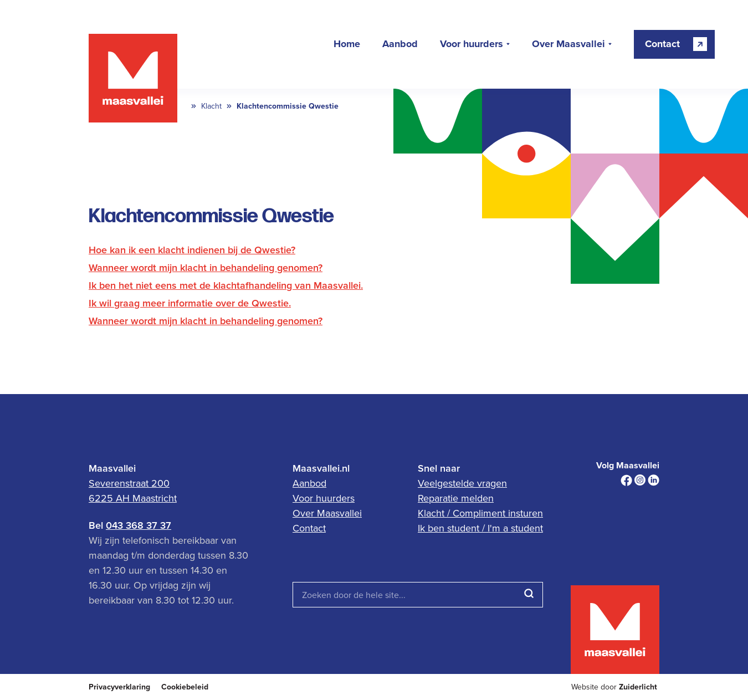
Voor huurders (472, 44)
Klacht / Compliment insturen (480, 513)
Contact (309, 528)
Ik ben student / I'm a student (480, 528)
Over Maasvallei (568, 44)
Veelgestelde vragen (462, 483)
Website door (614, 687)
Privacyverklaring (119, 687)
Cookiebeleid (185, 687)
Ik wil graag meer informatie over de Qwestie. (190, 303)
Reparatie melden (456, 498)
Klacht (211, 106)
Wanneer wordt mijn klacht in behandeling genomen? (206, 267)
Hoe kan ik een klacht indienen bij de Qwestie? (192, 250)
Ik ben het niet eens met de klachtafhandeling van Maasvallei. (226, 285)
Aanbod (400, 44)
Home (347, 44)
